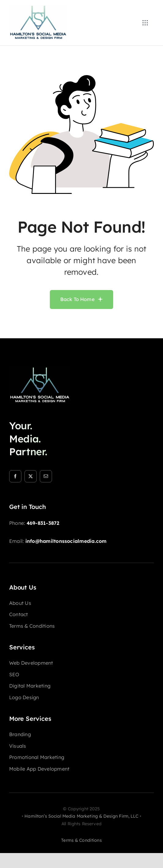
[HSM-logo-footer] (40, 369)
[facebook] (15, 476)
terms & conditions (81, 840)
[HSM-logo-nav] (38, 7)
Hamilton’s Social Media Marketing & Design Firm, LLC (81, 816)
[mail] (46, 476)
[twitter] (31, 476)
